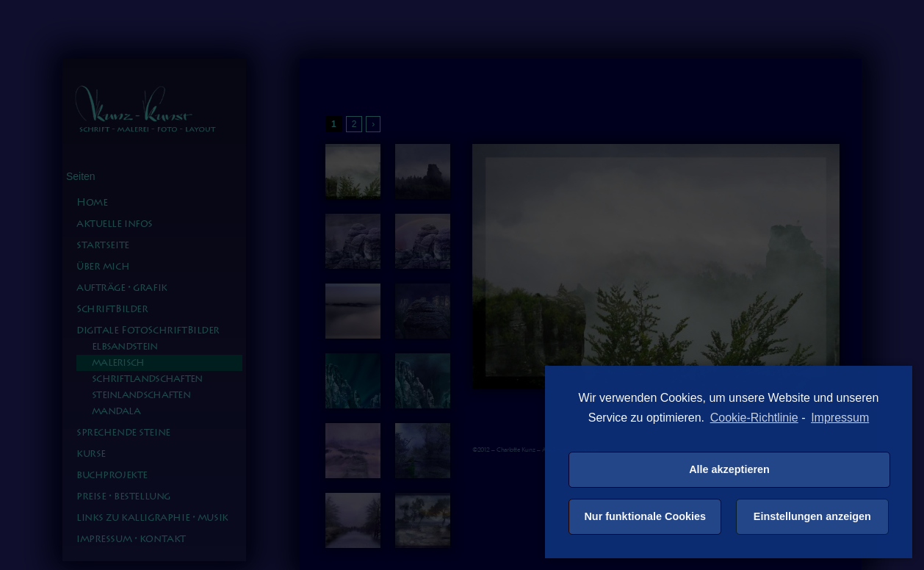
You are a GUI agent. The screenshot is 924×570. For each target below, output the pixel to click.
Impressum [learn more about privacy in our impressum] (840, 418)
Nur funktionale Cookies (645, 516)
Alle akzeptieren (729, 469)
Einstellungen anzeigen (812, 516)
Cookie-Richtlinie (754, 418)
